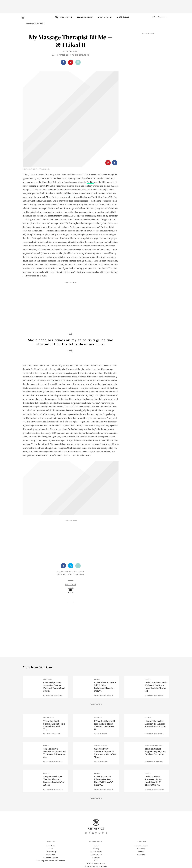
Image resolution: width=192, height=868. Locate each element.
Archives (96, 826)
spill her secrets (71, 162)
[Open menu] (23, 16)
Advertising (51, 820)
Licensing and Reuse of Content (51, 829)
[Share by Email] (78, 62)
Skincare (62, 543)
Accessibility (96, 823)
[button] (156, 20)
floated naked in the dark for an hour (66, 199)
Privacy (96, 817)
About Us (51, 815)
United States (141, 815)
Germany (141, 817)
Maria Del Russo (71, 52)
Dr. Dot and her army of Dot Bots (67, 349)
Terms (96, 815)
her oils (30, 345)
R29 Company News (96, 832)
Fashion (80, 543)
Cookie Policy (96, 820)
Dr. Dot (90, 151)
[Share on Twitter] (71, 534)
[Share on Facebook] (63, 62)
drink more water (57, 379)
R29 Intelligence (51, 826)
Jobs (51, 817)
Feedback (51, 823)
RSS (96, 829)
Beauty (71, 543)
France (141, 820)
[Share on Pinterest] (71, 62)
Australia (141, 823)
